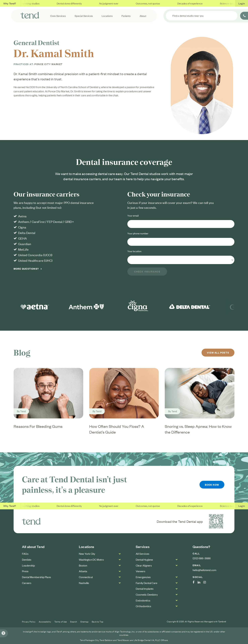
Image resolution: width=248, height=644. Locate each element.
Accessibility (45, 621)
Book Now (212, 484)
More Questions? (26, 269)
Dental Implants (145, 589)
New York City (87, 554)
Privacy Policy (29, 621)
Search (74, 621)
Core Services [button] (58, 16)
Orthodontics (143, 606)
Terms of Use (61, 621)
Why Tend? (10, 3)
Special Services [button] (84, 16)
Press (25, 571)
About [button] (143, 16)
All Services (142, 554)
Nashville (84, 583)
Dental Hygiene (144, 559)
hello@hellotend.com (204, 570)
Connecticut (86, 577)
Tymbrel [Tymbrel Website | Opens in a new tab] (222, 621)
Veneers (140, 571)
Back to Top (97, 621)
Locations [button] (107, 16)
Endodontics (143, 600)
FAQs (25, 554)
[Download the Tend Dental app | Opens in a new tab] (216, 521)
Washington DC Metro (91, 559)
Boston (83, 565)
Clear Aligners (144, 565)
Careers (27, 583)
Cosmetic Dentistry (147, 594)
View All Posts (218, 352)
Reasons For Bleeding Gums (38, 426)
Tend (23, 411)
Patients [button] (126, 16)
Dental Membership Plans (36, 577)
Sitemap (84, 621)
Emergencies (143, 577)
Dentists (27, 559)
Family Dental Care (146, 583)
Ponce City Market (48, 64)
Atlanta (83, 571)
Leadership (28, 565)
